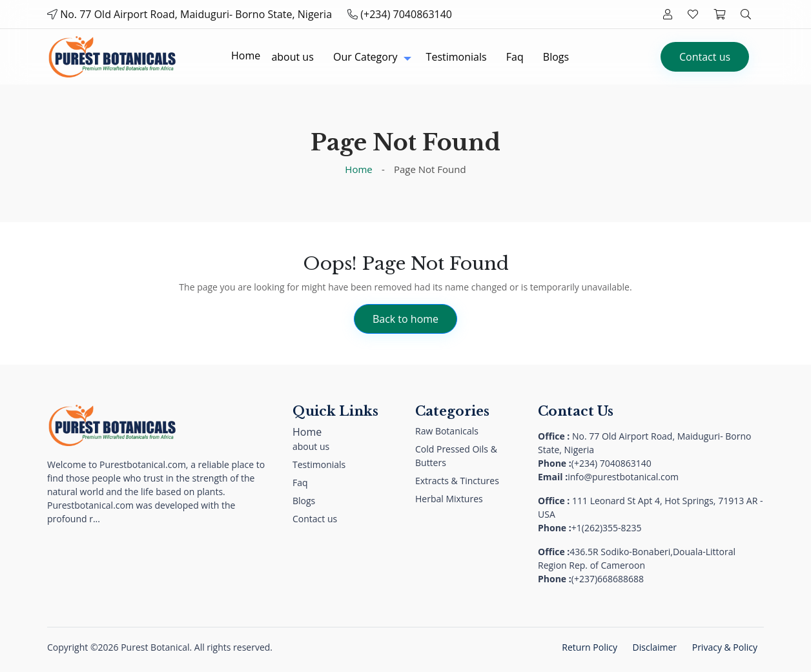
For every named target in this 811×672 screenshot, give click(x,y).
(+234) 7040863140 (406, 14)
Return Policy (590, 647)
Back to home (406, 319)
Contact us (705, 57)
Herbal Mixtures (449, 499)
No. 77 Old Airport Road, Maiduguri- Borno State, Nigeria (196, 14)
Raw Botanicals (447, 431)
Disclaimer (655, 647)
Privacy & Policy (725, 647)
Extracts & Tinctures (457, 481)
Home (358, 169)
